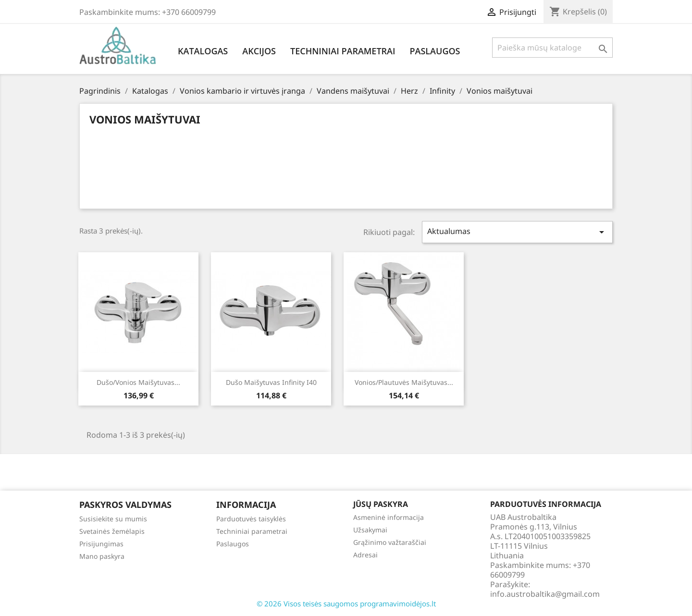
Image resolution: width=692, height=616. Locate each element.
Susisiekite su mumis (113, 519)
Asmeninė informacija (389, 517)
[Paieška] (552, 48)
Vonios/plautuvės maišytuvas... (404, 382)
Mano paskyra (102, 556)
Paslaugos (435, 51)
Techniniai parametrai (343, 51)
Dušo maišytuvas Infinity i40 (271, 382)
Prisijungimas (101, 544)
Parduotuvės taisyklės (251, 519)
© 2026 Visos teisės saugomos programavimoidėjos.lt (346, 604)
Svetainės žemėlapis (112, 531)
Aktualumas (518, 232)
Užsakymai (370, 530)
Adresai (365, 555)
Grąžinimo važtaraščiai (390, 542)
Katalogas (203, 51)
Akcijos (259, 51)
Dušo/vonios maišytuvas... (138, 382)
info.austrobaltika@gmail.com (545, 594)
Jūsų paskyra (381, 504)
